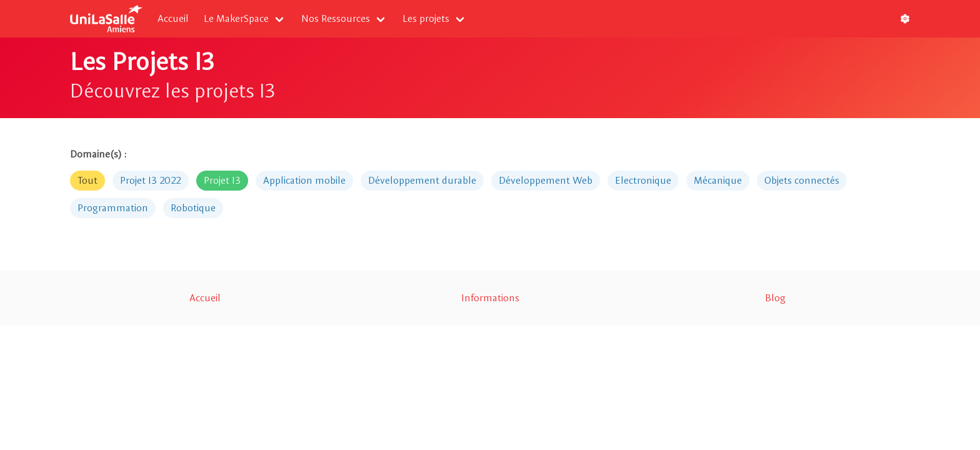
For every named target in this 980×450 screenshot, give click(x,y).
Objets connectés (802, 180)
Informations (490, 298)
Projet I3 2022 (151, 180)
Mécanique (718, 180)
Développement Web (546, 180)
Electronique (643, 180)
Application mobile (304, 180)
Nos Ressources (336, 18)
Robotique (193, 208)
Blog (775, 298)
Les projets (426, 18)
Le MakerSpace (236, 18)
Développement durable (422, 180)
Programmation (113, 208)
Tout (87, 180)
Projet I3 (222, 180)
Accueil (173, 18)
